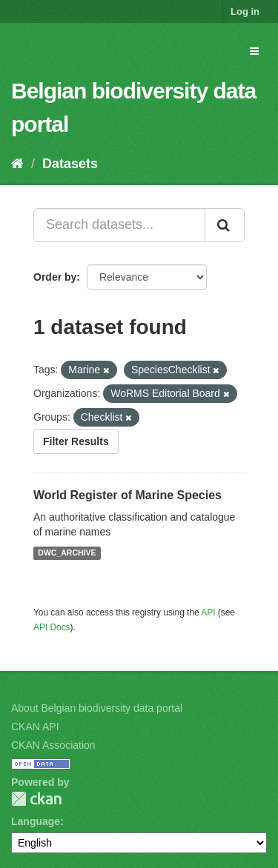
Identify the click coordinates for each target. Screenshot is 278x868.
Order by (55, 277)
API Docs (52, 627)
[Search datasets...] (119, 225)
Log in (245, 11)
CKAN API (35, 727)
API (208, 612)
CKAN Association (53, 745)
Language (36, 821)
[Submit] (225, 225)
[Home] (17, 164)
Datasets (70, 164)
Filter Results (76, 441)
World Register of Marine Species (128, 495)
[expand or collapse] (254, 51)
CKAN (36, 799)
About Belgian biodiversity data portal (97, 708)
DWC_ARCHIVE (67, 553)
